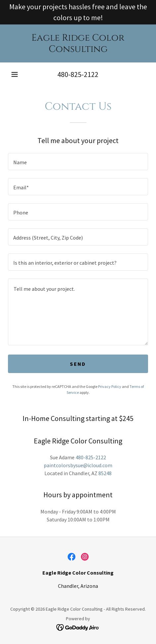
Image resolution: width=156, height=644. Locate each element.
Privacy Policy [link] (110, 386)
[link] (78, 43)
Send (78, 364)
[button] (15, 74)
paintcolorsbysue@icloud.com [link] (78, 465)
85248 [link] (105, 473)
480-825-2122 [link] (78, 74)
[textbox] (78, 162)
